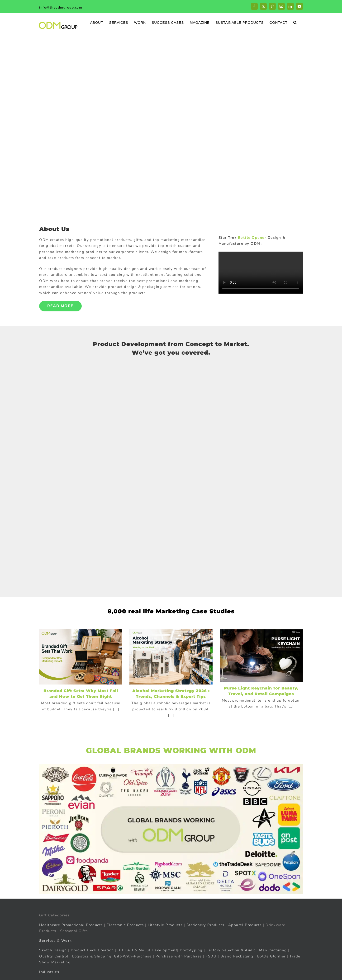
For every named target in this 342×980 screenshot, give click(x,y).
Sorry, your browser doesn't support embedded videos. (261, 273)
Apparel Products (245, 925)
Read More (60, 306)
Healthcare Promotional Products (71, 925)
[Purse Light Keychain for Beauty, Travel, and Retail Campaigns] (261, 656)
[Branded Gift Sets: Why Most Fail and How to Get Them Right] (81, 657)
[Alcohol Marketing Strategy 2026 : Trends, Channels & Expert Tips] (171, 657)
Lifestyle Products (165, 925)
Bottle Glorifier (271, 956)
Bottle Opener (252, 238)
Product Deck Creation (92, 950)
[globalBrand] (171, 766)
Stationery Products (205, 925)
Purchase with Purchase (179, 956)
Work (67, 941)
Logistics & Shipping (92, 956)
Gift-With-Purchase (133, 956)
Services (47, 941)
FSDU (211, 956)
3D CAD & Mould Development (147, 950)
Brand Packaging (237, 956)
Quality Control (54, 956)
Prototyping (191, 950)
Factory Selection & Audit (231, 950)
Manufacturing (273, 950)
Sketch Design (53, 950)
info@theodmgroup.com (61, 7)
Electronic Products (125, 925)
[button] (295, 22)
